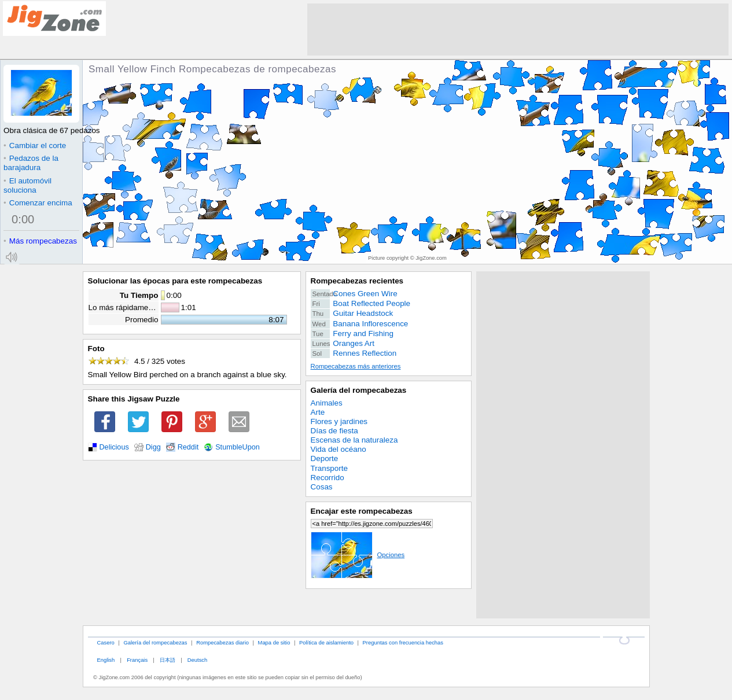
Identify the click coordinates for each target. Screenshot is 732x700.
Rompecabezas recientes (357, 281)
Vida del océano (339, 449)
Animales (327, 403)
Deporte (325, 458)
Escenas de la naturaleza (354, 440)
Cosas (322, 487)
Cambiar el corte (35, 145)
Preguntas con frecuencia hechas (403, 642)
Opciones (358, 555)
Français (137, 660)
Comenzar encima (38, 203)
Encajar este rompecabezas (362, 511)
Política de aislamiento (326, 642)
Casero (105, 642)
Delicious (114, 447)
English (106, 660)
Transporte (329, 468)
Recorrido (328, 478)
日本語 (168, 660)
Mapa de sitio (274, 642)
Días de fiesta (334, 431)
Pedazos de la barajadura (31, 163)
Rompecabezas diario (222, 642)
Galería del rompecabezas (359, 390)
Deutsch (197, 660)
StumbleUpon (238, 447)
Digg (153, 447)
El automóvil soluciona (27, 185)
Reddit (188, 447)
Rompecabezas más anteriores (356, 366)
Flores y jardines (339, 421)
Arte (318, 412)
